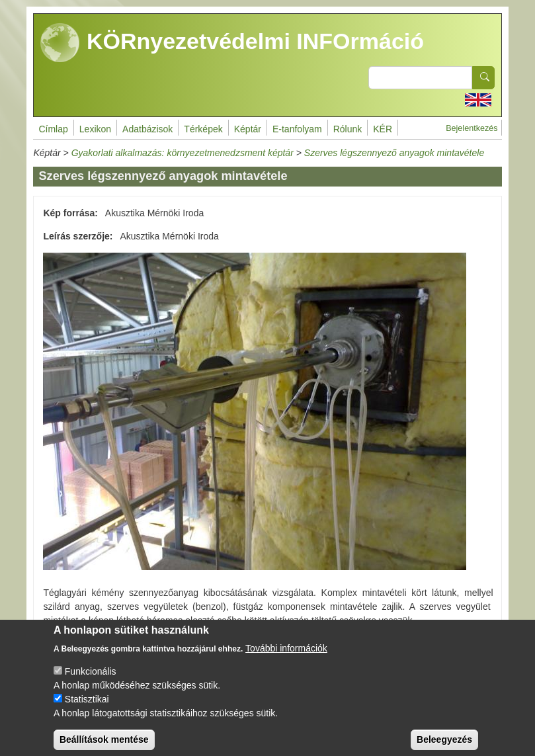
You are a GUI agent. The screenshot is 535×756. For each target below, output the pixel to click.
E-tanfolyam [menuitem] (297, 129)
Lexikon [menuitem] (95, 129)
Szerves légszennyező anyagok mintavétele (394, 153)
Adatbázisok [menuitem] (147, 129)
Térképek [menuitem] (203, 129)
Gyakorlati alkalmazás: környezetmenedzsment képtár (183, 153)
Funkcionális (91, 681)
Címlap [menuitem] (53, 129)
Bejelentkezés (472, 128)
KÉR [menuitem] (383, 129)
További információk (286, 657)
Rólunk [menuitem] (348, 129)
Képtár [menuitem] (248, 129)
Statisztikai (87, 708)
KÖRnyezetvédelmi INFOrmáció (232, 43)
